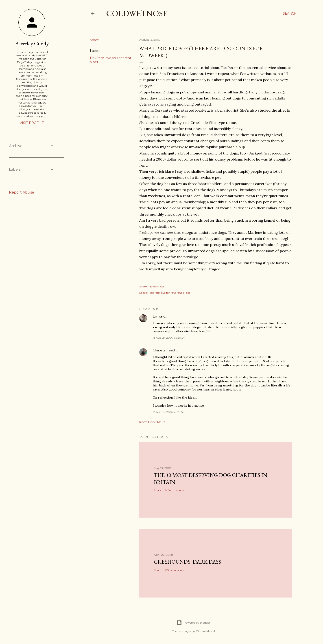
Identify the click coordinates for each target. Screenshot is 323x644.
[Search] (290, 13)
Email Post (157, 286)
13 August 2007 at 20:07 (169, 338)
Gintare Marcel (205, 631)
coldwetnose (137, 13)
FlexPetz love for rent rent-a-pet (169, 293)
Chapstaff (160, 350)
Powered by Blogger (193, 623)
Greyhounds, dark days (188, 562)
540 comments (175, 490)
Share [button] (94, 40)
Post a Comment (152, 422)
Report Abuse (22, 192)
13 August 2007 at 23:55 (168, 412)
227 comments (174, 570)
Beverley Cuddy (32, 43)
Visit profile (32, 123)
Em (156, 316)
